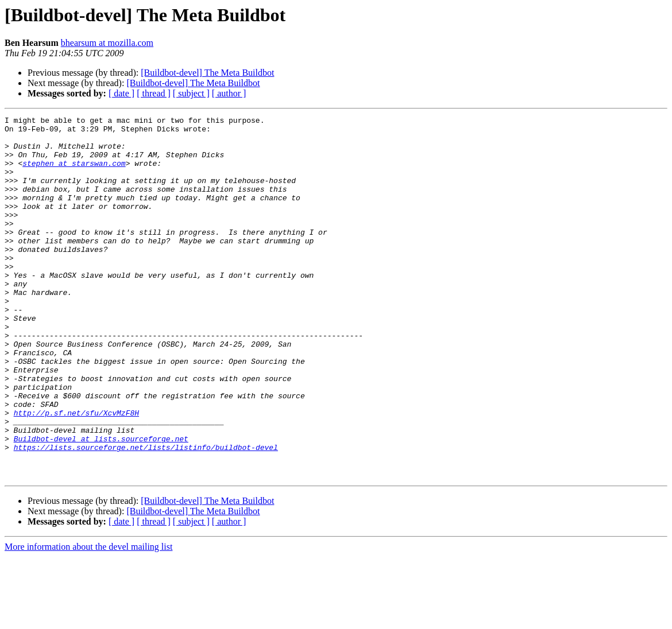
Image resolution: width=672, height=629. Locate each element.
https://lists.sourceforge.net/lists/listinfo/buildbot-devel (146, 514)
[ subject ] (191, 93)
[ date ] (121, 93)
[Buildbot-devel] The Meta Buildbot (207, 73)
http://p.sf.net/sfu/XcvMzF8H (76, 473)
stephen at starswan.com (74, 173)
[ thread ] (154, 93)
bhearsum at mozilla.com (107, 43)
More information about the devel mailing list (88, 619)
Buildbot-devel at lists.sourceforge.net (101, 504)
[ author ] (229, 93)
